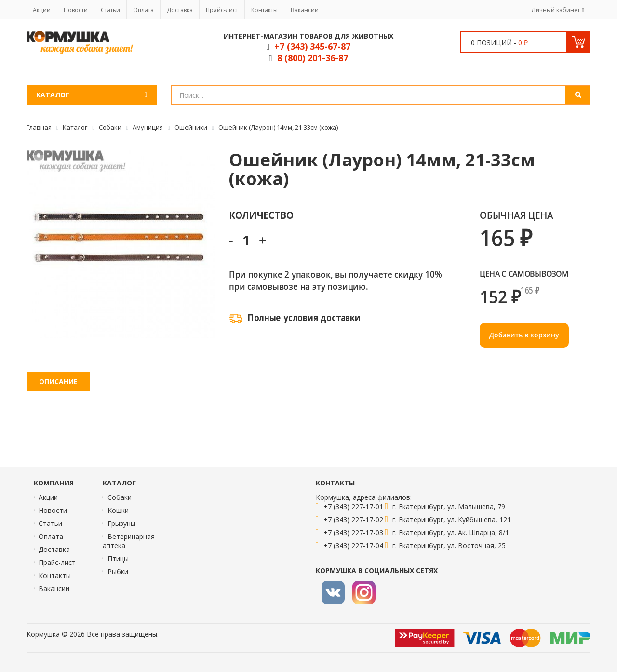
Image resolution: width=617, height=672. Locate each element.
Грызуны (121, 523)
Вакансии (305, 10)
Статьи (110, 10)
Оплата (143, 10)
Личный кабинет (556, 10)
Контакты (264, 10)
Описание (58, 382)
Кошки (118, 510)
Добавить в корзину (524, 335)
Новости (76, 10)
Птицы (118, 558)
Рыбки (118, 571)
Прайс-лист (222, 10)
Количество (261, 215)
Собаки (120, 497)
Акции (42, 10)
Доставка (180, 10)
